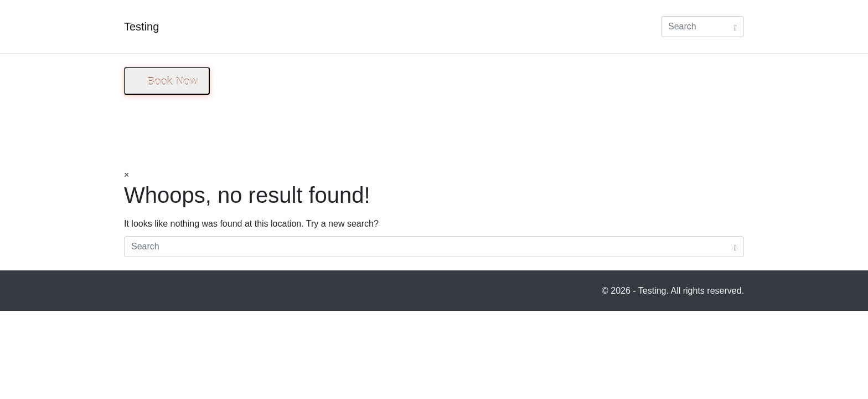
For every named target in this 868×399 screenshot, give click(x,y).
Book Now (172, 81)
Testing (141, 27)
